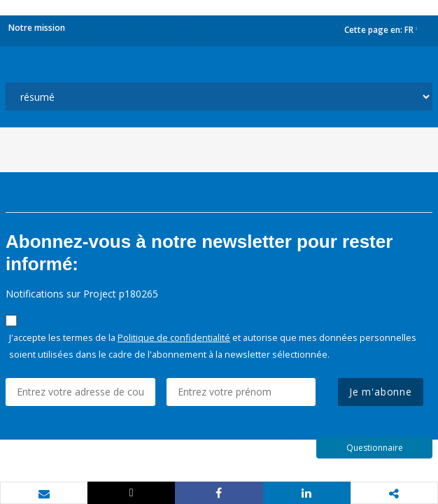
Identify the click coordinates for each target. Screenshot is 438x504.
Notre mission (37, 28)
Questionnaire (375, 448)
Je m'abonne (381, 392)
